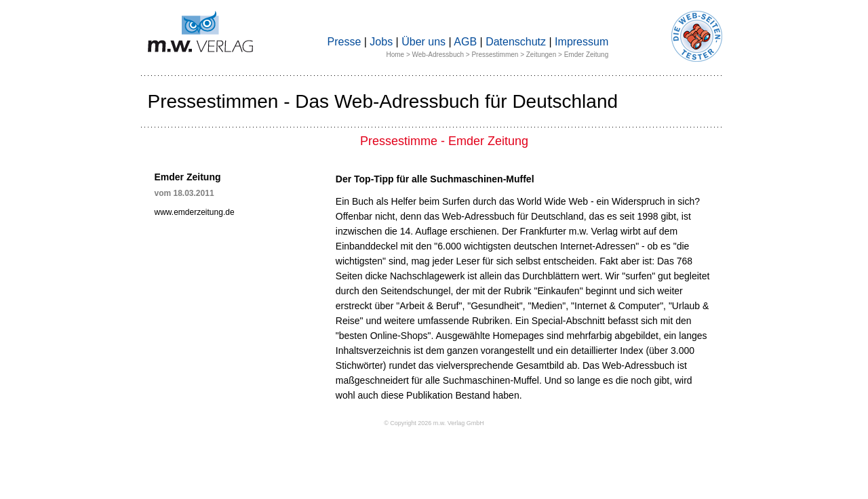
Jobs (381, 42)
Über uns (423, 42)
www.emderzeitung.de (195, 212)
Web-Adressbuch (438, 55)
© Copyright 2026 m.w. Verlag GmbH (434, 423)
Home (395, 55)
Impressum (581, 42)
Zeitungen (541, 55)
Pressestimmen (495, 55)
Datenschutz (516, 42)
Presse (344, 42)
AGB (465, 42)
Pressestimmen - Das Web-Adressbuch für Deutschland (383, 101)
